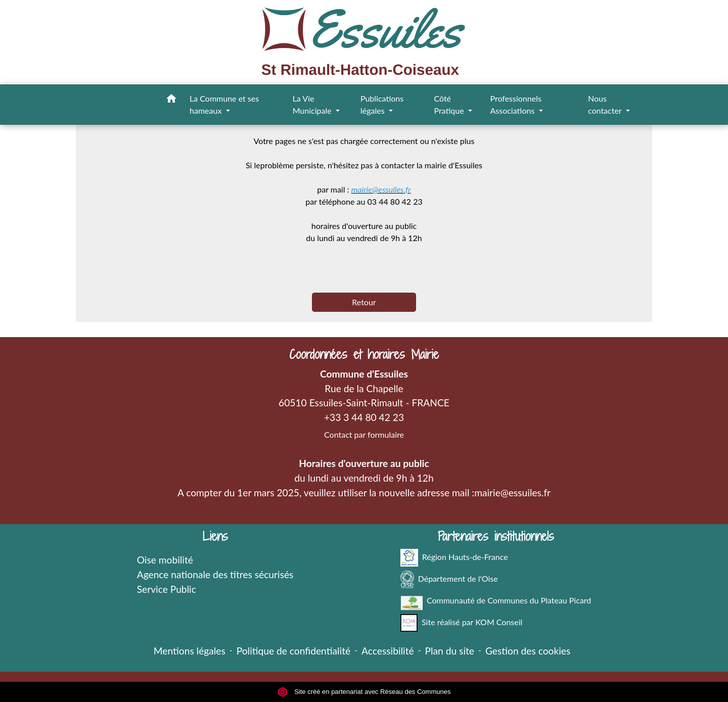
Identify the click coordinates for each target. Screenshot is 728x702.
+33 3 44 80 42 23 (364, 417)
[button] (171, 100)
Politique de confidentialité (293, 651)
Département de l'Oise (449, 579)
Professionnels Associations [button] (515, 104)
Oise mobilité (165, 560)
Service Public (167, 589)
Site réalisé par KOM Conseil (462, 623)
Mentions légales (190, 651)
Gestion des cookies (528, 651)
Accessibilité (388, 651)
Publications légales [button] (382, 104)
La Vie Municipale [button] (313, 104)
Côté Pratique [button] (450, 104)
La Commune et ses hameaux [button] (224, 104)
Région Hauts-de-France (454, 558)
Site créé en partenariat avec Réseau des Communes (364, 692)
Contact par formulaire (364, 434)
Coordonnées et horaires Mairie (364, 355)
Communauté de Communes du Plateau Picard (496, 601)
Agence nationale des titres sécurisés (215, 574)
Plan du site (450, 651)
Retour (364, 302)
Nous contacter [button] (606, 104)
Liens (215, 536)
